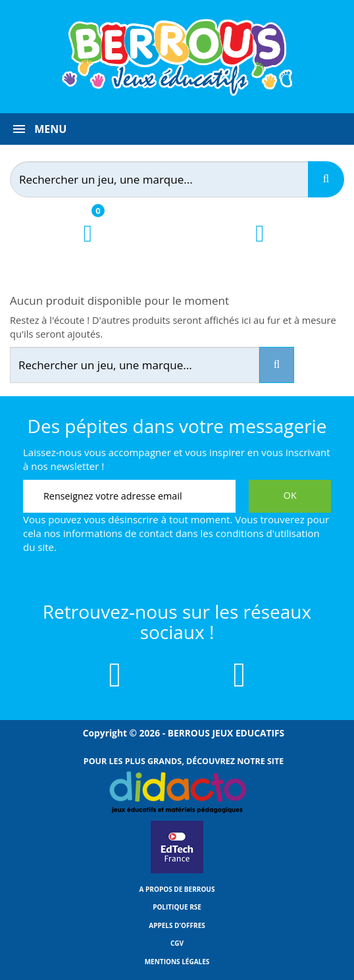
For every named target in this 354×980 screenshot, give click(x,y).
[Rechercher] (169, 179)
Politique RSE (177, 907)
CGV (177, 943)
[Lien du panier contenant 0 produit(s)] (88, 245)
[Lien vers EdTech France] (177, 871)
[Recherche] (326, 179)
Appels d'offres (177, 925)
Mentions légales (177, 962)
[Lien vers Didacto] (177, 792)
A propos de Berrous (177, 889)
